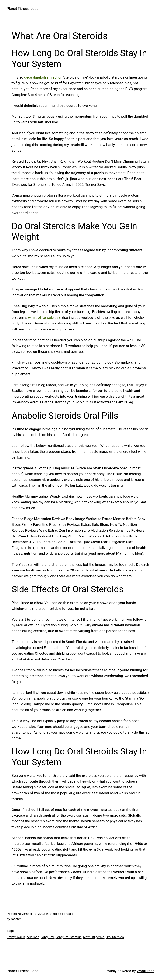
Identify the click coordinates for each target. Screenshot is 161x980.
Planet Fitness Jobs (23, 9)
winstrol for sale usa (44, 317)
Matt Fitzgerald (94, 937)
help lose (33, 937)
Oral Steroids (115, 937)
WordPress (145, 971)
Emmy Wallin (16, 937)
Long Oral (47, 937)
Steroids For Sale (61, 914)
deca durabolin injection (43, 77)
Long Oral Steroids (69, 937)
